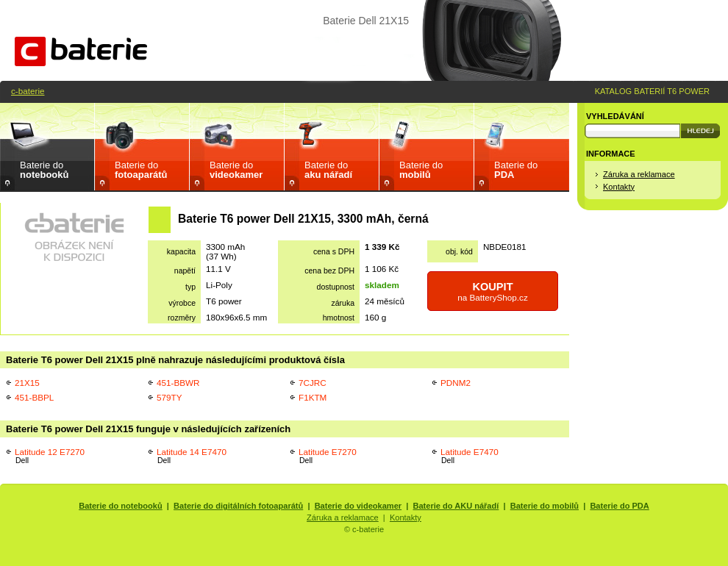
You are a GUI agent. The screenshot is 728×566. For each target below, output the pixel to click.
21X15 (27, 383)
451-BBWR (178, 383)
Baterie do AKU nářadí (456, 506)
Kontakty (619, 187)
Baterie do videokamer (358, 506)
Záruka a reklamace (639, 174)
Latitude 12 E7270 (50, 456)
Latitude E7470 (470, 456)
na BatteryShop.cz (493, 291)
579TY (169, 397)
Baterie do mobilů (545, 506)
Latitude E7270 (328, 456)
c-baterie (28, 91)
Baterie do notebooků (121, 506)
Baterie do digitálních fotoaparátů (238, 506)
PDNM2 (456, 383)
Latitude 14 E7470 (192, 456)
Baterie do (44, 170)
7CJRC (313, 383)
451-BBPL (34, 397)
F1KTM (313, 397)
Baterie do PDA (619, 506)
